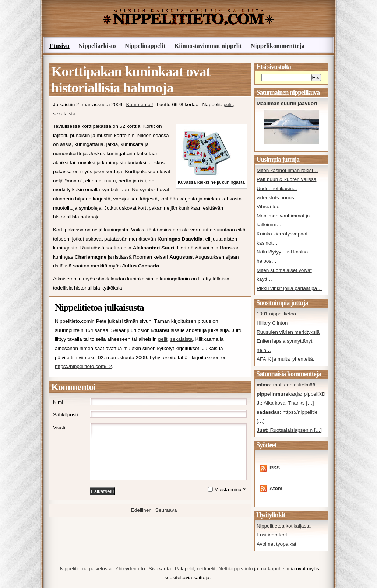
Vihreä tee (268, 206)
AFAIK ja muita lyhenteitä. (286, 359)
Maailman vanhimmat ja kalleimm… (283, 220)
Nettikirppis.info (235, 569)
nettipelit (206, 569)
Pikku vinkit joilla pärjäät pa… (289, 288)
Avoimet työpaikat (276, 544)
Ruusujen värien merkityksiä (288, 332)
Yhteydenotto (130, 569)
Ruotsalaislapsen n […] (289, 430)
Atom (276, 488)
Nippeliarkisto (97, 46)
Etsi (316, 78)
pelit (228, 104)
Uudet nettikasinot (277, 188)
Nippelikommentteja (278, 46)
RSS (275, 468)
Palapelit (184, 569)
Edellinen (141, 510)
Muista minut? (230, 489)
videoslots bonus (275, 198)
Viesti (59, 428)
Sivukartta (160, 569)
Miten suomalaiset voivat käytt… (284, 275)
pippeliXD (291, 394)
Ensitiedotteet (272, 535)
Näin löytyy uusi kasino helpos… (282, 256)
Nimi (58, 402)
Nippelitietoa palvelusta (86, 569)
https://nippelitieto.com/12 (83, 366)
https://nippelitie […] (287, 417)
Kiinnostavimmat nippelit (208, 46)
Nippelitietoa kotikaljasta (284, 526)
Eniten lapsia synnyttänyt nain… (284, 346)
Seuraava (166, 510)
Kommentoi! (139, 104)
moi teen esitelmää (286, 385)
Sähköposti (66, 415)
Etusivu (59, 46)
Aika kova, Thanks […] (285, 403)
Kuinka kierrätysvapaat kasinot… (282, 238)
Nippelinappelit (145, 46)
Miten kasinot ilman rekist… (287, 170)
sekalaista (64, 114)
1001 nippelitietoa (276, 314)
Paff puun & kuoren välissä (286, 179)
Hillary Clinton (272, 323)
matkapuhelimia (277, 569)
